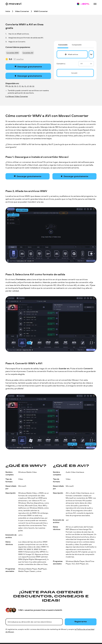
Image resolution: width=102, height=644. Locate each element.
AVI (86, 64)
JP (28, 86)
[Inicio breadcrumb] (8, 11)
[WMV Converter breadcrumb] (41, 11)
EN (10, 86)
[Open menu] (95, 4)
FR (15, 86)
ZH (33, 86)
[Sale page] (83, 4)
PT (20, 86)
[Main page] (13, 4)
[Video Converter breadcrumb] (22, 11)
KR (31, 86)
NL (23, 86)
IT (18, 86)
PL (25, 86)
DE (12, 86)
